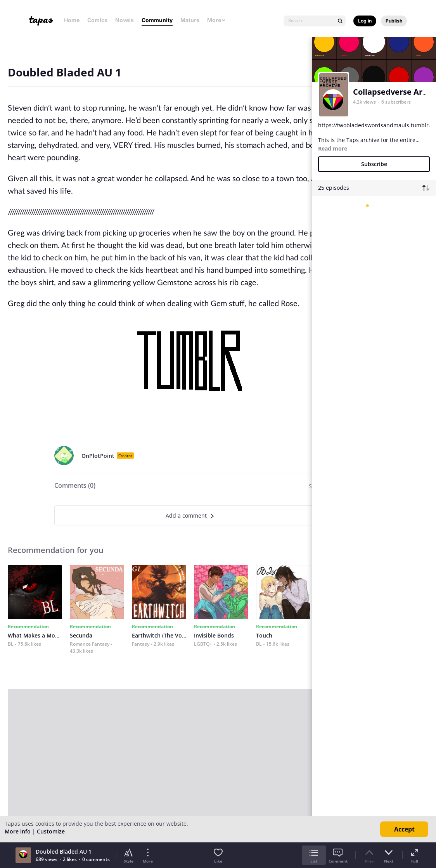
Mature (190, 20)
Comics (97, 20)
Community (157, 20)
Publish (394, 21)
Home (72, 20)
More (216, 20)
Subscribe (374, 164)
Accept (404, 829)
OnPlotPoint (98, 456)
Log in (365, 21)
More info (18, 831)
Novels (125, 20)
